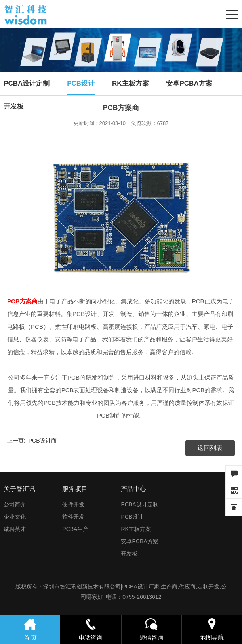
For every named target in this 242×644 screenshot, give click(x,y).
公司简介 (15, 504)
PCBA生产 (75, 529)
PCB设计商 (43, 441)
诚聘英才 (15, 529)
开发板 (14, 106)
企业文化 (15, 517)
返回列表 (210, 448)
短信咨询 (151, 629)
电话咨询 (91, 629)
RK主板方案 (131, 83)
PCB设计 (81, 83)
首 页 (30, 629)
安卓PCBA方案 (189, 83)
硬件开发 (73, 504)
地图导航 (212, 629)
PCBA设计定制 (27, 83)
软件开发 (73, 517)
